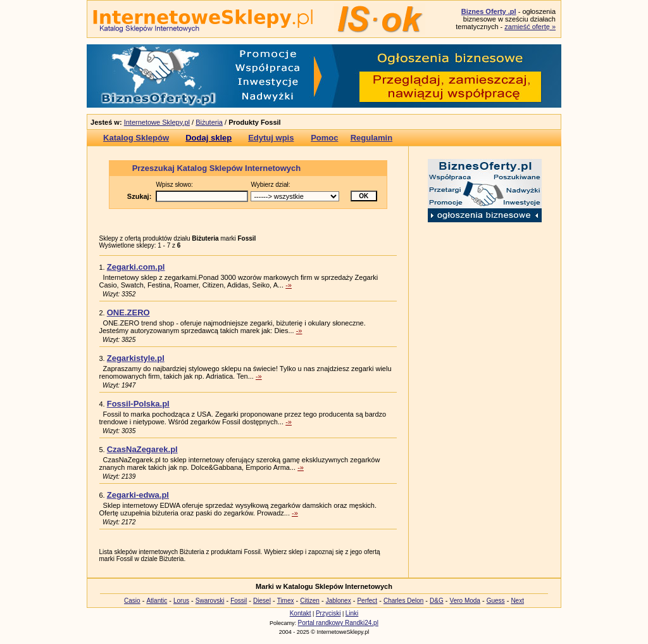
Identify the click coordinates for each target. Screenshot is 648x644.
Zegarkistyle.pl (136, 358)
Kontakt (301, 613)
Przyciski (328, 613)
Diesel (262, 601)
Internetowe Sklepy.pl (157, 122)
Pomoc (324, 138)
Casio (132, 601)
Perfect (367, 601)
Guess (496, 601)
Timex (286, 601)
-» (289, 285)
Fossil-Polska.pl (138, 404)
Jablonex (339, 601)
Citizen (310, 601)
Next (517, 601)
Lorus (181, 601)
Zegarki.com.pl (136, 267)
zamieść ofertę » (530, 27)
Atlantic (157, 601)
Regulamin (371, 138)
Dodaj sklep (209, 138)
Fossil (239, 601)
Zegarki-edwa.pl (138, 495)
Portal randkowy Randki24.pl (338, 623)
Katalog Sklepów (136, 138)
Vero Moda (465, 601)
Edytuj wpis (271, 138)
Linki (352, 613)
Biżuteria (209, 122)
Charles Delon (403, 601)
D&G (437, 601)
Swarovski (210, 601)
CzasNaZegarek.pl (142, 449)
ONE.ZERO (128, 313)
